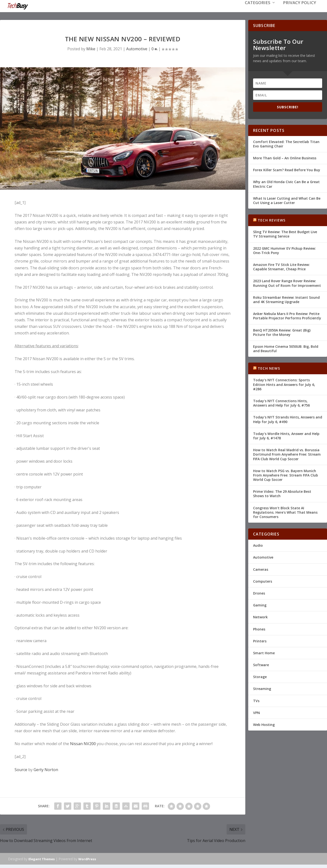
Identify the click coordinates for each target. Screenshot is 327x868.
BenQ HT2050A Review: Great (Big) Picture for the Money (282, 332)
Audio (258, 545)
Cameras (261, 569)
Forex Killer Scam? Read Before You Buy (287, 169)
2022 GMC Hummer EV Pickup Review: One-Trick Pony (284, 250)
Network (260, 617)
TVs (256, 700)
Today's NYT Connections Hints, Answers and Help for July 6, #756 (281, 403)
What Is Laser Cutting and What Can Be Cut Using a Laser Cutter (287, 200)
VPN (256, 712)
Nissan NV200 (83, 743)
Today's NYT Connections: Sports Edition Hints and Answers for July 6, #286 (284, 384)
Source (21, 769)
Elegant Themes (42, 859)
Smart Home (264, 652)
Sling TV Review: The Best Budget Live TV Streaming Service (285, 234)
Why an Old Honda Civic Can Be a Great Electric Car (286, 183)
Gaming (260, 605)
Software (261, 664)
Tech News (269, 368)
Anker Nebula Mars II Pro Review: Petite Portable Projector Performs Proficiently (287, 315)
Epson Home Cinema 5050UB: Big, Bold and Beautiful (286, 348)
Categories (258, 10)
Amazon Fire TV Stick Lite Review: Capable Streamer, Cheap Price (281, 266)
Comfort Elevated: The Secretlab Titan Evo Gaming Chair (286, 143)
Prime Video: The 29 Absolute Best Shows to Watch (282, 493)
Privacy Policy (300, 10)
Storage (260, 676)
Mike (91, 48)
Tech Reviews (272, 220)
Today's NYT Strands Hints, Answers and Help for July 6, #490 (288, 419)
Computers (263, 581)
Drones (259, 593)
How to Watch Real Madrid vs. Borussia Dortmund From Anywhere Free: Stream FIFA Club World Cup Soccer (287, 454)
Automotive (137, 48)
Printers (260, 641)
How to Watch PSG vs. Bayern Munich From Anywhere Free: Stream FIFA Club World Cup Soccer (286, 475)
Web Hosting (264, 724)
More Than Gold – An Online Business (285, 157)
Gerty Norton (46, 769)
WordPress (87, 859)
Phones (259, 628)
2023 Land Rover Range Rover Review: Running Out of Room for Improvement (287, 283)
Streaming (262, 688)
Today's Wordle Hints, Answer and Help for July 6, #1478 (286, 435)
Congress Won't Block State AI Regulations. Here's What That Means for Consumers (285, 512)
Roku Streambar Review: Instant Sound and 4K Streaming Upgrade (286, 299)
